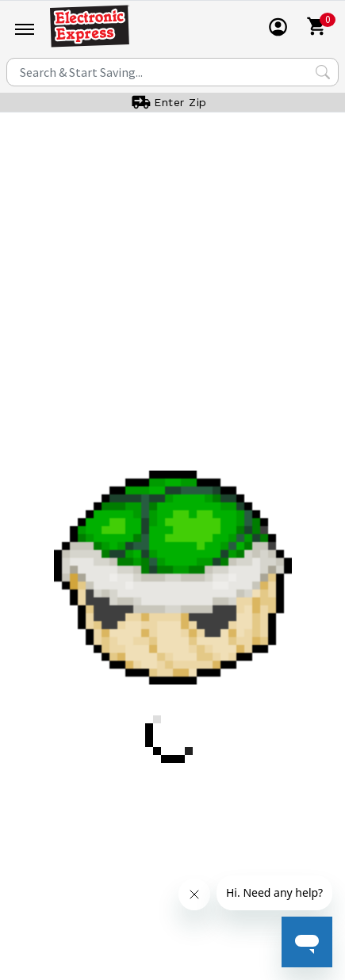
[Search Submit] (323, 72)
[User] (278, 27)
